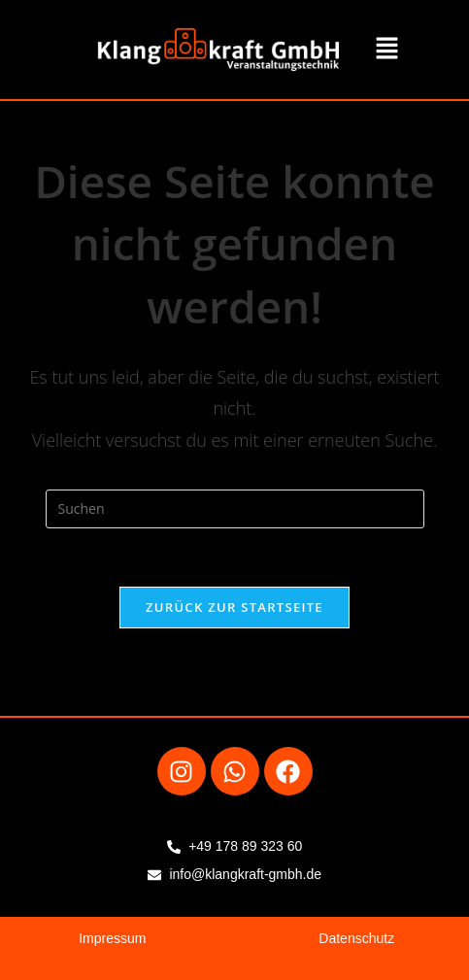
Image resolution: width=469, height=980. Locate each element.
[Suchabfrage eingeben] (235, 509)
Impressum (112, 938)
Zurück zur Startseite (234, 607)
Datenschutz (356, 938)
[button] (386, 50)
